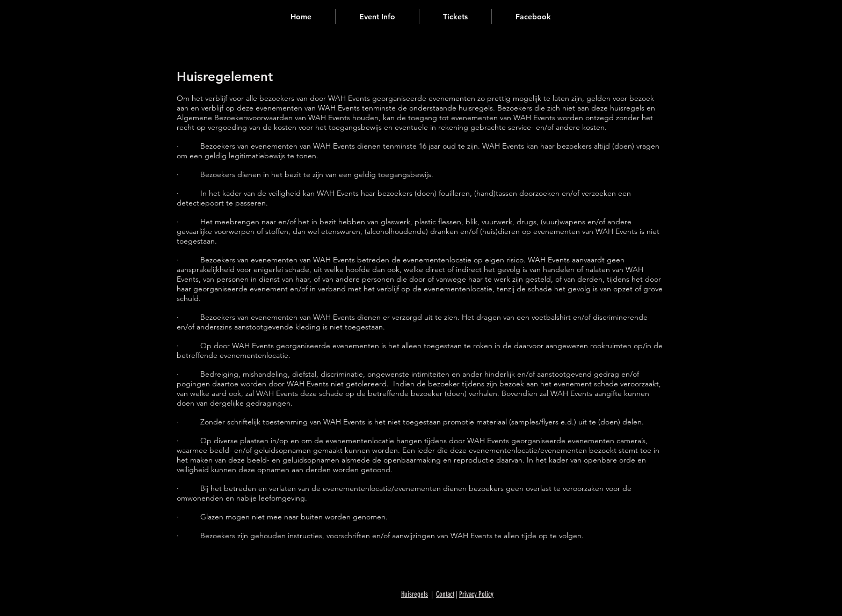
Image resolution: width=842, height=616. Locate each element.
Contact (445, 594)
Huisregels (415, 594)
